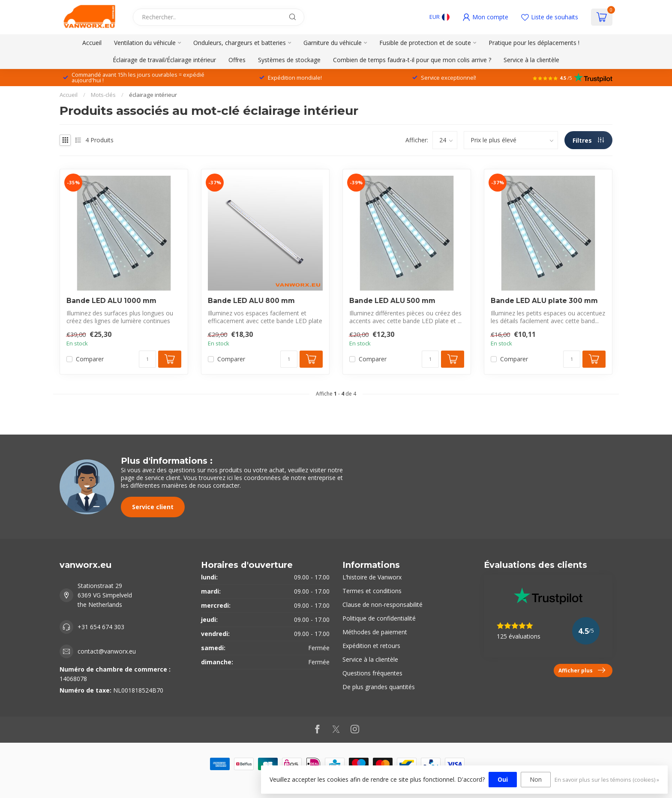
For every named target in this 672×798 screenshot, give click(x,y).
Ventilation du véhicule (145, 43)
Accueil (92, 43)
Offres (237, 60)
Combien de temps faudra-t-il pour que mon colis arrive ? (412, 60)
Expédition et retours (371, 646)
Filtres (588, 140)
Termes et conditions (372, 591)
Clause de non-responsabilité (382, 604)
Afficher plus (582, 670)
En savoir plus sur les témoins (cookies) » (607, 780)
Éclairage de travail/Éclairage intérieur (164, 60)
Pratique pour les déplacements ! (534, 43)
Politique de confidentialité (379, 618)
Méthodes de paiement (375, 632)
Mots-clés (103, 95)
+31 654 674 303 (101, 627)
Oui (503, 779)
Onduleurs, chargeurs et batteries (240, 43)
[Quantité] (147, 359)
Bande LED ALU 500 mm (392, 301)
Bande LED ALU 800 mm (251, 301)
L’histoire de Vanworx (372, 577)
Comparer (90, 359)
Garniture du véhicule (333, 43)
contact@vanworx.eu (107, 651)
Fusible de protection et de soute (425, 43)
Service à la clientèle (531, 60)
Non (536, 779)
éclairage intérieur (153, 95)
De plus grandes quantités (379, 687)
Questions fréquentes (372, 673)
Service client (153, 507)
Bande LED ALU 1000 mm (111, 301)
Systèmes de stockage (289, 60)
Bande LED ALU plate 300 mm (544, 301)
